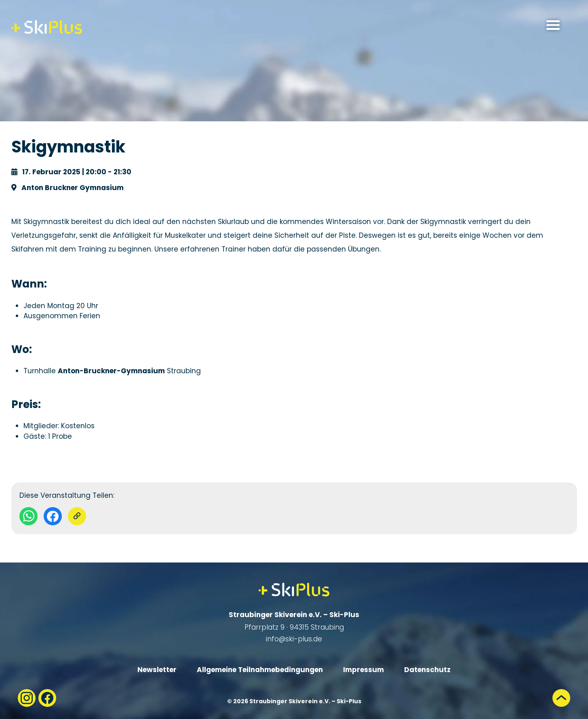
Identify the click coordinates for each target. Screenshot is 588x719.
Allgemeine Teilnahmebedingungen (260, 670)
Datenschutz (427, 670)
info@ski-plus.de (294, 639)
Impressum (364, 670)
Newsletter (157, 670)
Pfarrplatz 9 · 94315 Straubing (294, 627)
